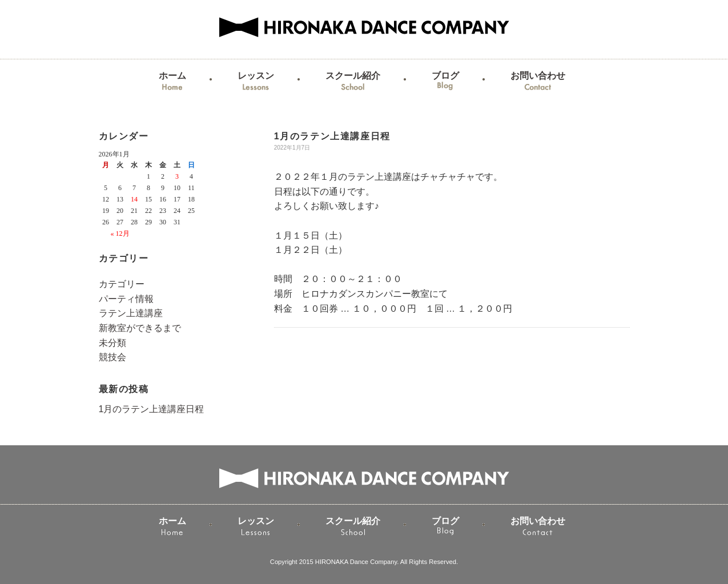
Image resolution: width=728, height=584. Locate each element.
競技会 (112, 357)
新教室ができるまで (140, 328)
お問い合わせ (538, 82)
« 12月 (120, 233)
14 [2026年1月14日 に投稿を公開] (134, 199)
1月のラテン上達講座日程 (152, 409)
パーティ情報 (126, 299)
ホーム (172, 82)
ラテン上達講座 (131, 313)
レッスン (256, 82)
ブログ (445, 82)
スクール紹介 (353, 82)
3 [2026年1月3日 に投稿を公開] (177, 176)
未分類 (112, 343)
